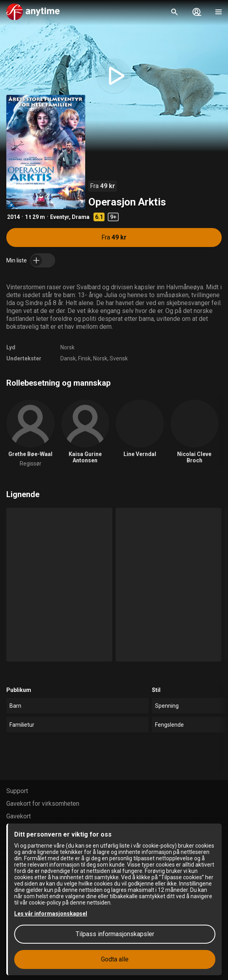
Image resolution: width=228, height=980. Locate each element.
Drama (81, 217)
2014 (13, 217)
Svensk (119, 358)
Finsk (84, 358)
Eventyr (60, 217)
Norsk (67, 347)
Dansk (68, 358)
